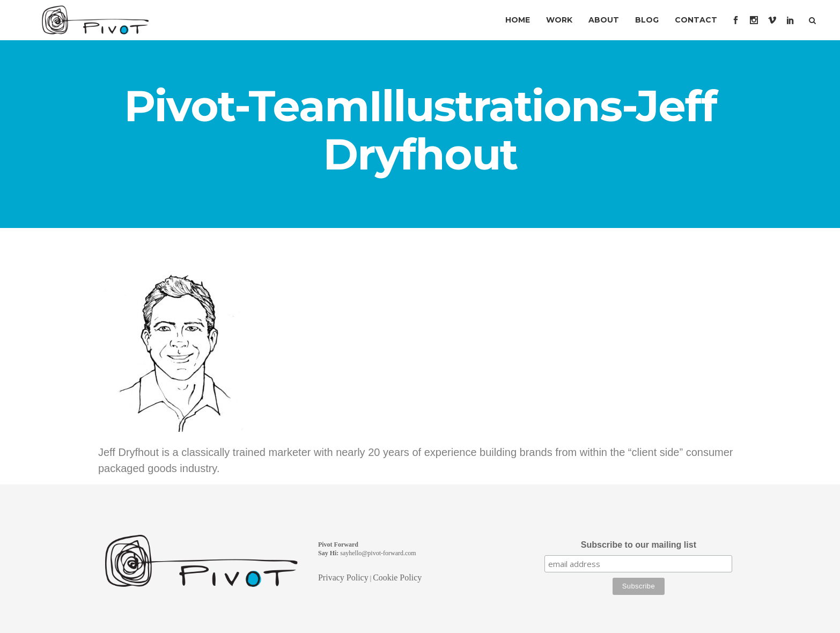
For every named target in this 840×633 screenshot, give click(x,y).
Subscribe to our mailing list (639, 545)
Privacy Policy (343, 577)
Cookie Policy (397, 577)
